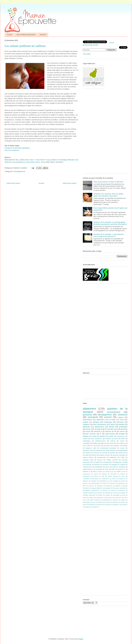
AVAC (123, 439)
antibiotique (87, 441)
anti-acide (114, 474)
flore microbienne (100, 424)
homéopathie (107, 488)
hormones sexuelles (119, 488)
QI (113, 472)
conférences (105, 479)
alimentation (87, 420)
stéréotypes (86, 502)
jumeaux (106, 464)
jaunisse (97, 464)
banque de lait (111, 431)
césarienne (123, 415)
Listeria (107, 472)
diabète (111, 436)
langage (114, 464)
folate (87, 455)
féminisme (109, 486)
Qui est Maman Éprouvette (26, 35)
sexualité (99, 469)
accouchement (114, 412)
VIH (124, 472)
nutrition (100, 495)
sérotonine (101, 502)
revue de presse (99, 436)
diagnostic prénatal (121, 462)
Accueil (9, 35)
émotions (125, 505)
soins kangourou (96, 439)
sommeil (108, 417)
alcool (96, 474)
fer (127, 453)
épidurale (86, 427)
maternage (108, 422)
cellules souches (112, 460)
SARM (118, 472)
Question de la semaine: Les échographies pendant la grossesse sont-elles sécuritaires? (110, 223)
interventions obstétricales (91, 490)
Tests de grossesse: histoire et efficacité (108, 182)
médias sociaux (105, 455)
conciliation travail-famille (91, 479)
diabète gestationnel (99, 443)
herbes (111, 443)
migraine (123, 493)
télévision (92, 505)
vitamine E (86, 471)
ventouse (108, 505)
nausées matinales (119, 455)
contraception (107, 462)
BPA (94, 472)
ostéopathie (99, 467)
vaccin (88, 431)
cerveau (104, 453)
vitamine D (98, 431)
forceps (92, 486)
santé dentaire (111, 450)
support (120, 417)
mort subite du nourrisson (92, 446)
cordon (122, 448)
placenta (124, 429)
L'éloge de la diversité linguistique (17, 148)
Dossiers (43, 35)
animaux (104, 474)
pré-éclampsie (97, 450)
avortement (86, 476)
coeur (123, 476)
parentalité (116, 495)
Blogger (80, 639)
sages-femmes (88, 469)
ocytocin (108, 495)
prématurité (93, 417)
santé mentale (94, 500)
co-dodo (112, 420)
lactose (94, 455)
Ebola (100, 472)
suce (94, 502)
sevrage (98, 429)
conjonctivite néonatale (108, 448)
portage (122, 434)
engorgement (121, 483)
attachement (99, 427)
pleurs (107, 467)
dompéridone (103, 481)
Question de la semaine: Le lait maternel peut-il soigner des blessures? (109, 235)
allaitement (89, 409)
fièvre (84, 486)
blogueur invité (91, 448)
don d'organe (114, 481)
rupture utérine (88, 457)
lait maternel (121, 443)
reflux (126, 498)
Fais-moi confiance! (12, 150)
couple (122, 441)
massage (107, 493)
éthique (95, 507)
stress (113, 424)
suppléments (101, 457)
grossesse (87, 415)
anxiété (123, 474)
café (103, 476)
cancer (122, 431)
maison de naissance (118, 490)
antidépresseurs (100, 441)
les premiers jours (111, 429)
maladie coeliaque (88, 493)
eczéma (112, 483)
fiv (101, 434)
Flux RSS (87, 54)
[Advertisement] (91, 132)
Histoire (88, 453)
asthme (113, 441)
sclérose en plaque (119, 500)
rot (86, 500)
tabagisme (113, 457)
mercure (115, 493)
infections (120, 422)
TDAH (123, 457)
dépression (101, 420)
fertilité (121, 424)
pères (88, 429)
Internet (96, 453)
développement (19, 171)
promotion (107, 446)
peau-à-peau (110, 434)
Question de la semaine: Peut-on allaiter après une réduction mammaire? (108, 195)
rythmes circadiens (119, 467)
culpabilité (86, 443)
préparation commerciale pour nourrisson (109, 498)
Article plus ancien (70, 183)
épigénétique (123, 450)
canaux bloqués (113, 476)
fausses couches (89, 434)
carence (100, 460)
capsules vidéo (88, 460)
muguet (122, 464)
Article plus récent (13, 183)
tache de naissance (113, 502)
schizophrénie (106, 500)
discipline (94, 481)
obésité (112, 427)
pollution (91, 498)
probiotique (123, 427)
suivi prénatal (110, 469)
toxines (85, 505)
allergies (96, 422)
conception (96, 462)
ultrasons (100, 505)
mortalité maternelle (89, 495)
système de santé (112, 439)
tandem (123, 502)
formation (100, 486)
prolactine (86, 450)
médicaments (87, 467)
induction (88, 464)
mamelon (99, 493)
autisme (86, 436)
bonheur (96, 476)
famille (120, 453)
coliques (86, 424)
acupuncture (87, 474)
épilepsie (88, 507)
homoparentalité (95, 488)
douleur (113, 453)
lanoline (105, 490)
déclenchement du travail (99, 483)
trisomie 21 (121, 469)
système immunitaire (120, 446)
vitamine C (116, 505)
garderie (118, 486)
